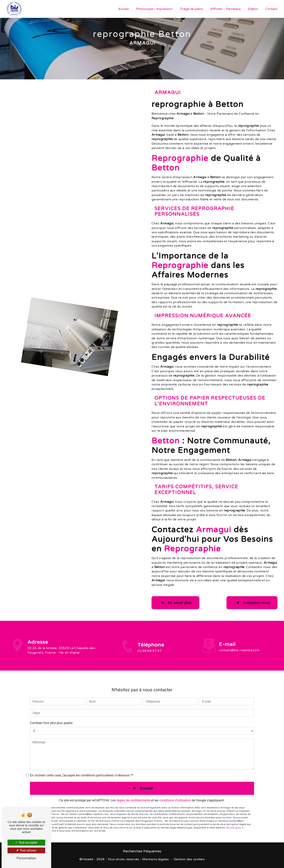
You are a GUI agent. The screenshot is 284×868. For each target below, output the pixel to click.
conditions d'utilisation (175, 796)
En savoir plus (176, 603)
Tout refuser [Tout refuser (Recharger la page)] (26, 850)
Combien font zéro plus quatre (51, 718)
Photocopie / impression (154, 9)
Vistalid (88, 860)
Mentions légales (155, 860)
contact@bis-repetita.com (239, 646)
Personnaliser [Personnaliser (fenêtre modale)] (26, 858)
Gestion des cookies (189, 860)
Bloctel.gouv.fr (235, 823)
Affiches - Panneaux (225, 9)
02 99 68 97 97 (149, 656)
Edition (253, 9)
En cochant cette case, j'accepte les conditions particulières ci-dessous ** (82, 770)
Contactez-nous (251, 603)
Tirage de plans (191, 9)
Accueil (123, 9)
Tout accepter (26, 843)
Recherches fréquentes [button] (142, 851)
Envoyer (147, 783)
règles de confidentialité (133, 796)
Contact (271, 9)
